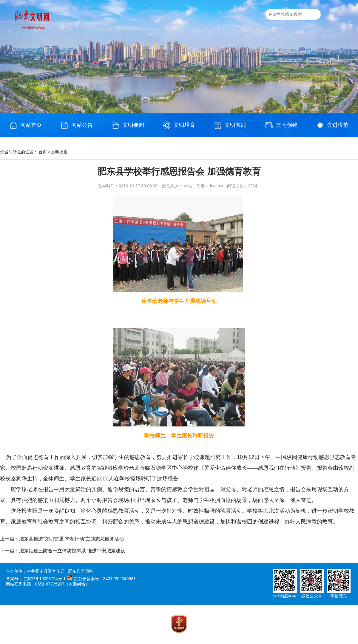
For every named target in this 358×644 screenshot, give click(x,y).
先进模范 (332, 125)
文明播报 (59, 152)
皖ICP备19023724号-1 (45, 579)
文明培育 (179, 125)
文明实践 (230, 125)
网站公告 (77, 125)
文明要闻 (128, 125)
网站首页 (26, 125)
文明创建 (281, 125)
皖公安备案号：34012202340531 (105, 579)
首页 (43, 152)
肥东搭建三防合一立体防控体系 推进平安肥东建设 (72, 551)
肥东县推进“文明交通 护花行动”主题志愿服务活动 (71, 539)
